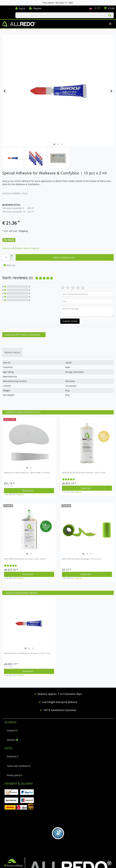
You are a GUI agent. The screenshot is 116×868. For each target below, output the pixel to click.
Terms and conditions (19, 766)
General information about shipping (21, 248)
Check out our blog (7, 7)
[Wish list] (98, 8)
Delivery (12, 740)
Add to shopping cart (82, 257)
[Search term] (61, 15)
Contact (12, 730)
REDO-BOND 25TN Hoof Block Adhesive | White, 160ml (84, 473)
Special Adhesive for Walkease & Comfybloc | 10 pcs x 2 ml (27, 653)
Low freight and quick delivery (60, 702)
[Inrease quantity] (11, 256)
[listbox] (29, 443)
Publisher (12, 756)
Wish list (9, 265)
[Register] (35, 8)
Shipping (23, 231)
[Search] (110, 15)
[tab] (12, 352)
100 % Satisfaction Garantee (60, 710)
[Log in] (20, 8)
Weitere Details (12, 352)
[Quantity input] (6, 257)
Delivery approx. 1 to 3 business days (60, 694)
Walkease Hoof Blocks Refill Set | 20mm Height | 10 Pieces (27, 473)
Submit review (70, 321)
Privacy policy (14, 775)
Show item (37, 491)
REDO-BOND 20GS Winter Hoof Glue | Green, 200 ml (25, 559)
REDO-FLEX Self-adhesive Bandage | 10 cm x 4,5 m (82, 559)
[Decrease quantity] (11, 259)
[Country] (90, 8)
